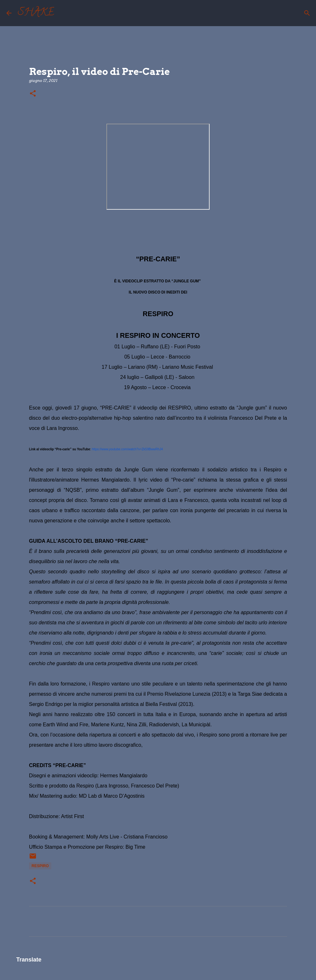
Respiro (40, 866)
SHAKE (36, 13)
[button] (33, 94)
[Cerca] (63, 13)
